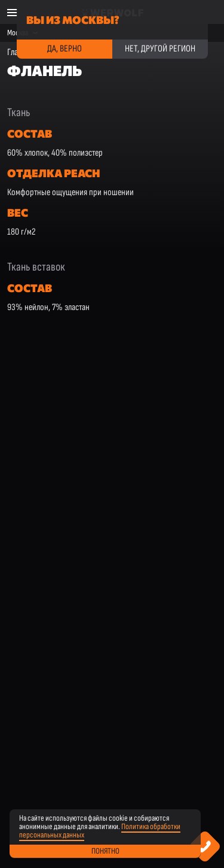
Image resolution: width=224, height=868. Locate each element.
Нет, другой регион (160, 49)
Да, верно (65, 49)
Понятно (105, 851)
